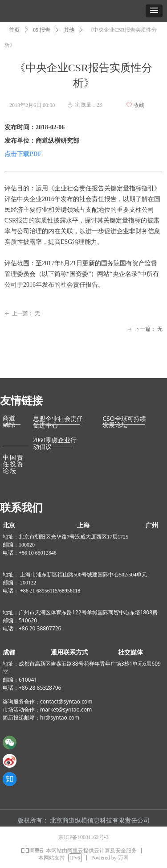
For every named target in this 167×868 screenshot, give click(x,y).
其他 (69, 30)
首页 (14, 30)
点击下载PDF (23, 154)
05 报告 (42, 30)
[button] (154, 11)
